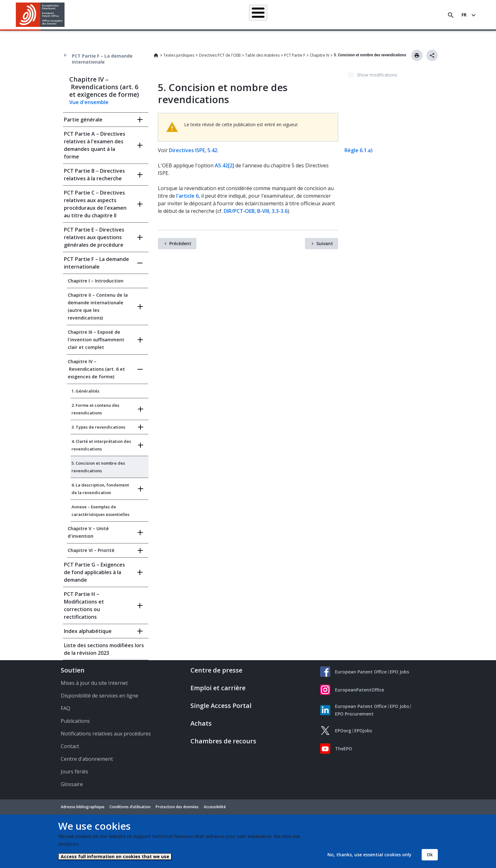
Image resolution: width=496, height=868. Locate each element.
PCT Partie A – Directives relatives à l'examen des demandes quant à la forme (95, 145)
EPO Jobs (399, 672)
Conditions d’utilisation (130, 807)
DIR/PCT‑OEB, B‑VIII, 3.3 (251, 211)
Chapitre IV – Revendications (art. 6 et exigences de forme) (96, 369)
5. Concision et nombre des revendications (98, 467)
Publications (75, 721)
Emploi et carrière (218, 688)
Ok (430, 855)
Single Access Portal (221, 706)
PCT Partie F (295, 55)
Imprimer (417, 55)
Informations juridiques (257, 15)
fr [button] (464, 15)
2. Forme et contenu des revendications (95, 409)
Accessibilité (215, 807)
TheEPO (344, 749)
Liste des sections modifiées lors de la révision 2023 (104, 649)
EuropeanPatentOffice (360, 690)
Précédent (180, 243)
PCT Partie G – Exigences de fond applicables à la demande (94, 572)
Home (156, 55)
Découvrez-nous (395, 15)
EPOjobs (363, 731)
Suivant (325, 243)
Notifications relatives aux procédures (106, 734)
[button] (66, 15)
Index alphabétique (88, 631)
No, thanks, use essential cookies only (369, 855)
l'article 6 (187, 196)
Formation (358, 15)
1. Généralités (85, 391)
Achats (201, 723)
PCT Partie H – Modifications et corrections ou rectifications (84, 605)
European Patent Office (361, 672)
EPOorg (343, 731)
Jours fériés (74, 772)
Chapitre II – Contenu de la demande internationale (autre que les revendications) (98, 306)
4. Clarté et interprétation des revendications (101, 445)
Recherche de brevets (154, 15)
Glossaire (72, 784)
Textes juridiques (179, 55)
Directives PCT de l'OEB (220, 55)
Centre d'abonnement (87, 759)
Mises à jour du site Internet (94, 683)
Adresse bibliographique (83, 807)
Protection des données (177, 807)
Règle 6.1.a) (359, 150)
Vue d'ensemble (89, 102)
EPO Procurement (354, 714)
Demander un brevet (205, 15)
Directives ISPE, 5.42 (193, 150)
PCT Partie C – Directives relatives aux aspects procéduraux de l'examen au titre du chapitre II (95, 204)
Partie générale (83, 120)
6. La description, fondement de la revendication (100, 489)
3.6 (284, 211)
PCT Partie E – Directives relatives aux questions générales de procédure (94, 237)
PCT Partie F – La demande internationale (102, 59)
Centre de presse (216, 670)
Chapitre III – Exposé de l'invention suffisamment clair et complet (96, 340)
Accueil (114, 15)
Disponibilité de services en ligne (99, 696)
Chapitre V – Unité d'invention (88, 532)
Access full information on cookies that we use (115, 856)
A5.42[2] (224, 165)
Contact (70, 746)
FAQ (65, 708)
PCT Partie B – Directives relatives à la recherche (94, 175)
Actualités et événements (313, 15)
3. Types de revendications (98, 427)
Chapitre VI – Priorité (91, 550)
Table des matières (262, 55)
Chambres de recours (223, 741)
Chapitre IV (319, 55)
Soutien (73, 670)
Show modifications (377, 75)
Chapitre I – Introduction (96, 281)
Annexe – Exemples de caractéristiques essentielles (100, 511)
